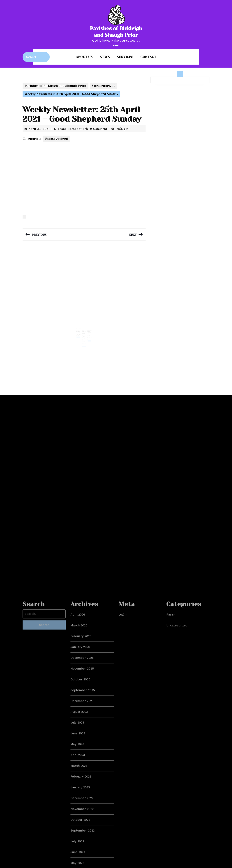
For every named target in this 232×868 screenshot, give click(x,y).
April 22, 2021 (39, 129)
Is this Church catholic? (89, 330)
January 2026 (80, 821)
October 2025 (80, 854)
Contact (148, 57)
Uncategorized (104, 86)
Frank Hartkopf (70, 129)
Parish (171, 789)
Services (125, 57)
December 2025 (82, 832)
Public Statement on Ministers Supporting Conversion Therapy (84, 331)
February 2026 (81, 811)
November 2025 (82, 843)
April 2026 (78, 789)
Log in (123, 789)
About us (84, 57)
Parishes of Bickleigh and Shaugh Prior (56, 86)
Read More (79, 335)
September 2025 (83, 865)
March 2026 (79, 800)
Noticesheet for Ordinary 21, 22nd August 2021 (79, 331)
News (105, 57)
